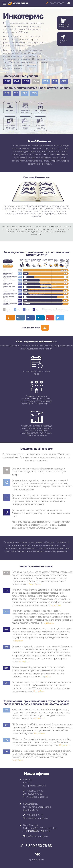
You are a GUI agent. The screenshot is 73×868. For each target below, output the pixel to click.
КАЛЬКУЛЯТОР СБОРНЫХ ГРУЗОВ (25, 124)
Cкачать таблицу (31, 328)
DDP (26, 81)
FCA (46, 81)
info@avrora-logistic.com (36, 797)
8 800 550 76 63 (55, 3)
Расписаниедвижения (25, 108)
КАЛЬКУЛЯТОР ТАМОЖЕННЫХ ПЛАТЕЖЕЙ (10, 124)
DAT (17, 81)
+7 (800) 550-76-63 (33, 815)
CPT (64, 81)
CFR (7, 93)
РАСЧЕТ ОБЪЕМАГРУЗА (40, 108)
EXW (36, 81)
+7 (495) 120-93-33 (33, 791)
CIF (16, 93)
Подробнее (34, 584)
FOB (34, 93)
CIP (55, 81)
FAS (25, 93)
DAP (7, 81)
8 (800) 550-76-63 (33, 794)
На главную (10, 107)
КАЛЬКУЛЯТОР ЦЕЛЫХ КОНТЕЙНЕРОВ (40, 124)
